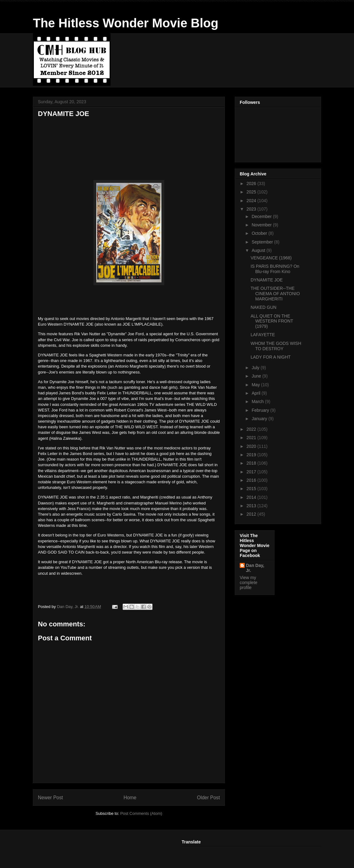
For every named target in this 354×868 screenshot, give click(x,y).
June (257, 376)
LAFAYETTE (263, 335)
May (256, 385)
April (256, 393)
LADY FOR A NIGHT (271, 357)
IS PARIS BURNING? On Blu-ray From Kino (275, 269)
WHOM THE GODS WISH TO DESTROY (276, 346)
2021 (252, 438)
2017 (252, 472)
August (259, 250)
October (260, 233)
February (261, 410)
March (258, 402)
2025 (252, 192)
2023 (252, 209)
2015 (252, 489)
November (262, 225)
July (256, 368)
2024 (252, 201)
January (260, 419)
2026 (252, 183)
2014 (252, 497)
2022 (252, 429)
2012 (252, 514)
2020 (252, 446)
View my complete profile (249, 583)
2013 (252, 506)
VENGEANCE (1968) (271, 258)
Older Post (208, 798)
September (263, 242)
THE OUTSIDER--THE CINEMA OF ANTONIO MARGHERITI (275, 294)
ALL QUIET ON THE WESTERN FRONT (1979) (272, 321)
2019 (252, 455)
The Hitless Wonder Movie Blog (126, 23)
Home (130, 798)
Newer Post (50, 798)
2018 (252, 463)
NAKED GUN (263, 307)
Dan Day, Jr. (255, 568)
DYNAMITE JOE (267, 280)
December (262, 216)
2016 (252, 480)
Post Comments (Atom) (141, 813)
